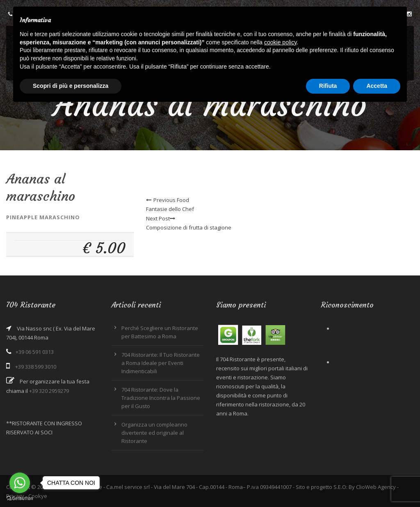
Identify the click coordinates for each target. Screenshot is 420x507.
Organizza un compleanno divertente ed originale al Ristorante (154, 433)
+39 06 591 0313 (35, 352)
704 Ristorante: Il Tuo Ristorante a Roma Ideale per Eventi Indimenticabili (161, 363)
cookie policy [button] (280, 42)
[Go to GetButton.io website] (20, 499)
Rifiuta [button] (328, 86)
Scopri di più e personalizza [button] (71, 86)
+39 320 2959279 (49, 391)
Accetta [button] (377, 86)
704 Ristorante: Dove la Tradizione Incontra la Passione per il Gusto (161, 398)
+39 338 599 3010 (36, 367)
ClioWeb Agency (376, 487)
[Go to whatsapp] (20, 483)
